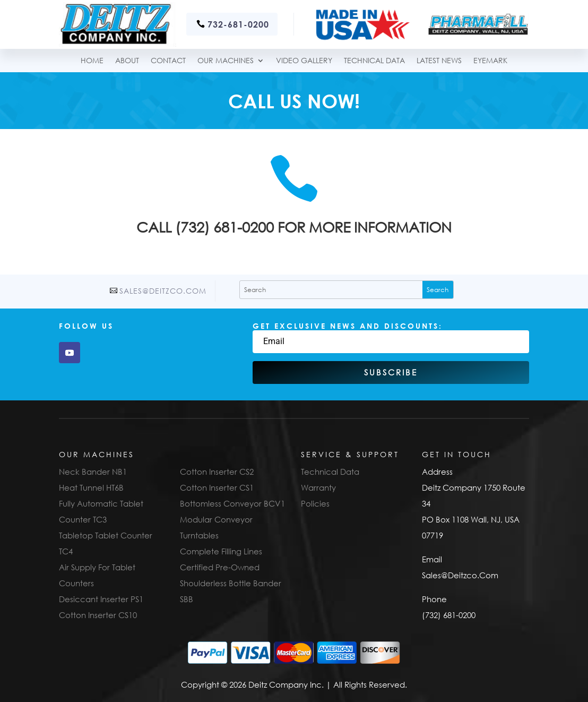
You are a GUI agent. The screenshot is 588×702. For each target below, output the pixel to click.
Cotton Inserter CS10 (98, 615)
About (127, 61)
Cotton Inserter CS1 (217, 487)
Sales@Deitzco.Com (163, 291)
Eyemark (490, 61)
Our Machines (226, 61)
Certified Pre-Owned (220, 567)
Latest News (439, 61)
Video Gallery (304, 61)
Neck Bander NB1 (93, 472)
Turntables (199, 535)
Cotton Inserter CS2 (217, 472)
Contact (168, 61)
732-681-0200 (238, 24)
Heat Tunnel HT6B (91, 487)
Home (92, 61)
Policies (315, 503)
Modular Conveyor (216, 519)
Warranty (318, 487)
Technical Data (330, 472)
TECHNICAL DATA (374, 61)
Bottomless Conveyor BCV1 (232, 503)
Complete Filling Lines (221, 551)
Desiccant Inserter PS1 (101, 599)
